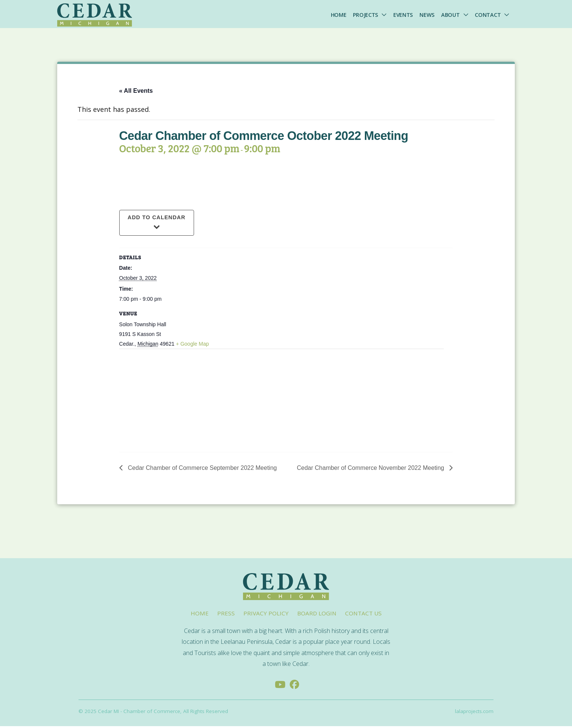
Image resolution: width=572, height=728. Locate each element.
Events (403, 15)
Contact (488, 15)
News (427, 15)
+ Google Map (192, 346)
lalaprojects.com (474, 713)
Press (226, 615)
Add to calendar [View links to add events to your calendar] (156, 220)
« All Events (136, 93)
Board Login (317, 615)
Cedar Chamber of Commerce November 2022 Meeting (371, 470)
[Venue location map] (159, 403)
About (450, 15)
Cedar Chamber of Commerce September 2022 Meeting (202, 470)
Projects (365, 15)
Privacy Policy (266, 615)
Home (339, 15)
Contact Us (363, 615)
